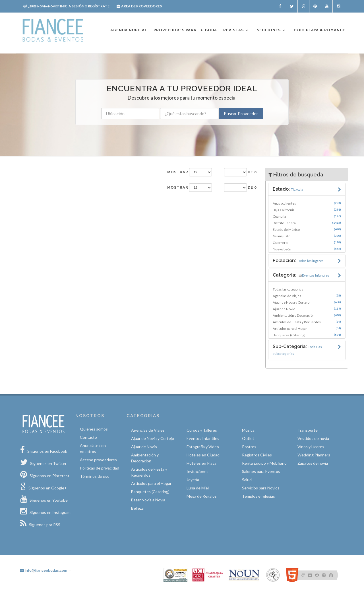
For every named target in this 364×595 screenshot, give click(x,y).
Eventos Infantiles (203, 438)
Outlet (248, 438)
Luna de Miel (198, 488)
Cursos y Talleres (202, 430)
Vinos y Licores (311, 447)
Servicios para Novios (261, 488)
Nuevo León (307, 249)
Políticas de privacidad (100, 468)
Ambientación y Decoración (307, 315)
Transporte (308, 430)
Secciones (271, 30)
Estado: (288, 189)
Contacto (88, 437)
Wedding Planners (314, 455)
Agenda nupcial (129, 30)
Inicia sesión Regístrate (66, 6)
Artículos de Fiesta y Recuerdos (307, 322)
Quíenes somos (94, 429)
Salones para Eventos (261, 471)
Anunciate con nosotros (93, 448)
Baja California (307, 210)
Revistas (236, 30)
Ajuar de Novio (307, 309)
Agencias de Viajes (307, 296)
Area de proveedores (139, 6)
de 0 (252, 172)
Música (248, 430)
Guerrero (307, 242)
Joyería (193, 480)
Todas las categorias (288, 289)
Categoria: (301, 275)
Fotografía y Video (203, 447)
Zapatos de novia (313, 463)
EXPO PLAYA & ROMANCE (319, 30)
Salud (247, 480)
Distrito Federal (307, 223)
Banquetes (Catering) (307, 335)
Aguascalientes (307, 203)
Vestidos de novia (313, 438)
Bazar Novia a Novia (148, 500)
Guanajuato (307, 236)
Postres (249, 447)
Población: (298, 261)
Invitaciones (197, 471)
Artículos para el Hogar (307, 328)
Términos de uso (95, 476)
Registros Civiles (257, 455)
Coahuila (307, 216)
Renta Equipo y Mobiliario (264, 463)
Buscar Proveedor (241, 114)
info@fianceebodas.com (44, 570)
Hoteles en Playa (201, 463)
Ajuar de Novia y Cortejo (307, 302)
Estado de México (307, 229)
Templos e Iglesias (258, 496)
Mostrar (178, 172)
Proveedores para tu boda (185, 30)
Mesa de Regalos (202, 496)
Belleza (137, 508)
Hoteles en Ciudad (203, 455)
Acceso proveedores (98, 460)
